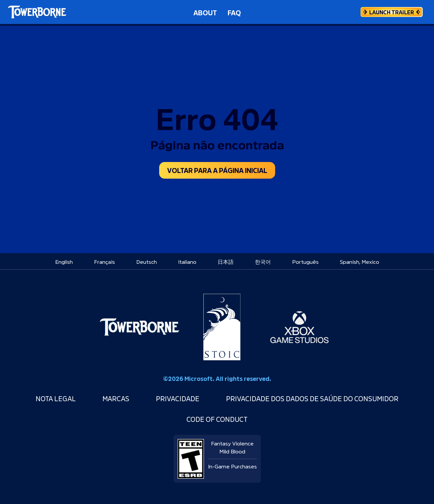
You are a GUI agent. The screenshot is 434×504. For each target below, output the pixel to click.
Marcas (116, 398)
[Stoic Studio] (222, 327)
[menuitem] (64, 261)
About (205, 12)
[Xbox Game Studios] (299, 327)
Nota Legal (56, 398)
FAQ (234, 12)
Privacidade (178, 398)
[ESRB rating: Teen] (191, 456)
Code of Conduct (217, 419)
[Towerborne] (139, 327)
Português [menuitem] (305, 261)
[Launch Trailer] (392, 12)
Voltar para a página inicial (217, 170)
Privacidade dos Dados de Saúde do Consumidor (312, 398)
